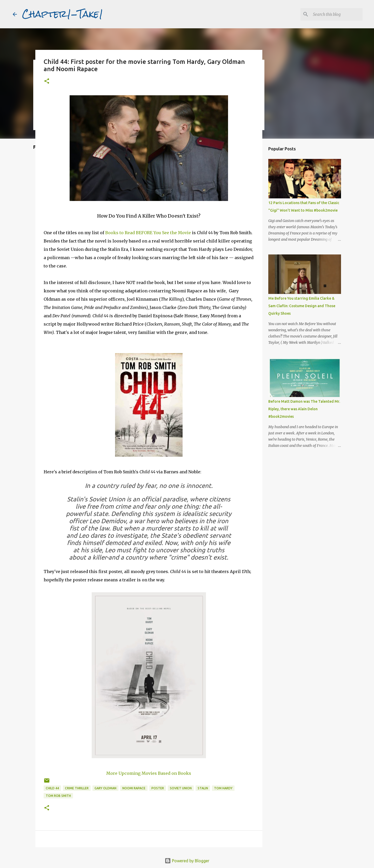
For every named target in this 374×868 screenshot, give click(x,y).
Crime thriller (77, 788)
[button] (47, 81)
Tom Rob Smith (58, 796)
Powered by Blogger (187, 861)
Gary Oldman (105, 788)
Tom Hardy (223, 788)
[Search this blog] (335, 14)
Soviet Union (181, 788)
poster (158, 788)
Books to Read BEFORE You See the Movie (148, 233)
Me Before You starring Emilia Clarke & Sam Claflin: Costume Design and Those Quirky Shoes (302, 306)
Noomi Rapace (134, 788)
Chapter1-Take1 (63, 14)
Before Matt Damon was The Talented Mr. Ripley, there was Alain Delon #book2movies (304, 409)
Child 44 (52, 788)
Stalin (203, 788)
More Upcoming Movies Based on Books (149, 773)
